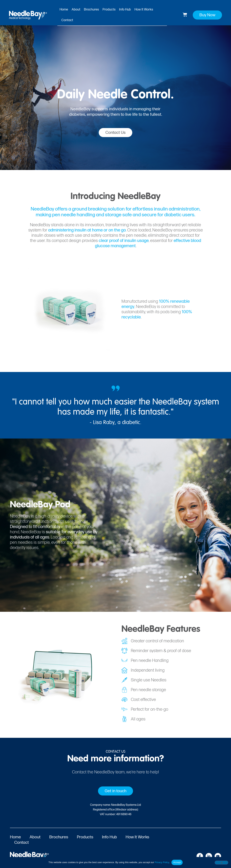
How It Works (144, 9)
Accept (177, 862)
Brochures (91, 9)
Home (64, 9)
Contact (67, 20)
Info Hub (125, 9)
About (76, 9)
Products (109, 9)
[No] (221, 863)
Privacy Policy (162, 862)
